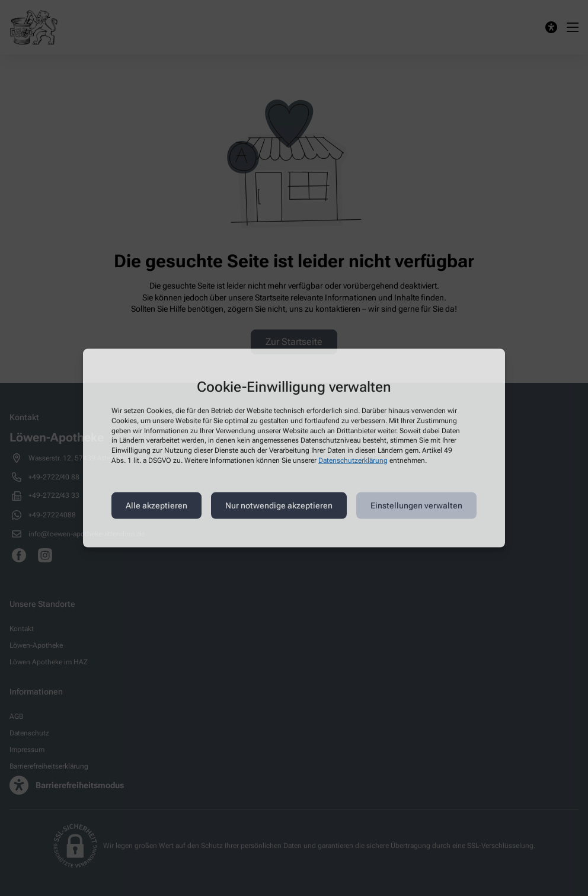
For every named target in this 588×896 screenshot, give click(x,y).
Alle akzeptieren (156, 505)
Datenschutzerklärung (353, 460)
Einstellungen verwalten (416, 505)
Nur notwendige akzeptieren (279, 505)
